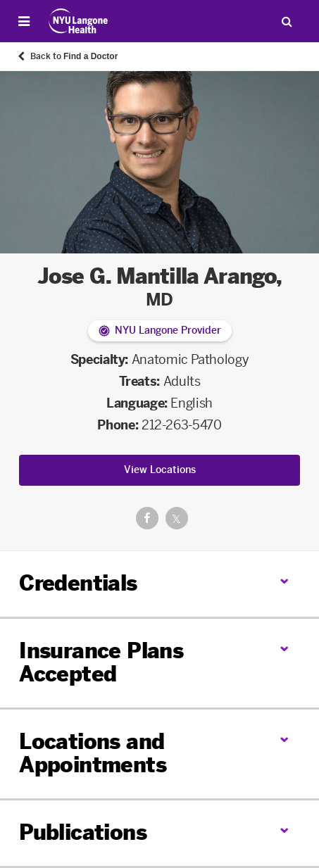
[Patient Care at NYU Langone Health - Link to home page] (79, 21)
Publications (83, 833)
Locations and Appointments (93, 754)
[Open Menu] (24, 21)
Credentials (78, 584)
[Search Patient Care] (287, 21)
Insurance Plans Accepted (101, 663)
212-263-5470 (182, 425)
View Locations (160, 470)
